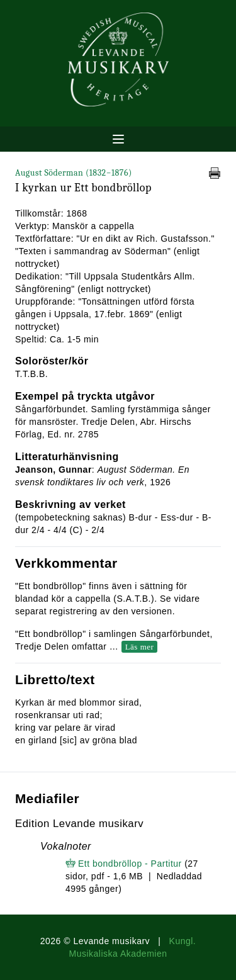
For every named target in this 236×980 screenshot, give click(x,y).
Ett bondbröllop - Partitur (130, 864)
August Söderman (74, 173)
